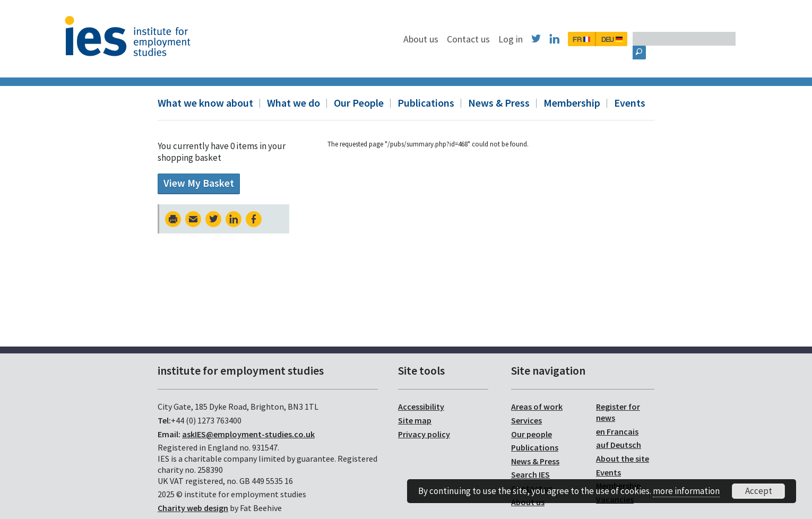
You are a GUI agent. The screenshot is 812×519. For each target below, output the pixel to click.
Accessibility (421, 406)
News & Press (499, 103)
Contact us (523, 39)
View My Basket (199, 183)
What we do (293, 103)
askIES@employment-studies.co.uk (248, 434)
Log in (565, 39)
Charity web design (193, 508)
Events (630, 103)
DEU (667, 39)
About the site (623, 459)
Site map (415, 420)
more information (686, 491)
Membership (572, 103)
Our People (359, 103)
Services (526, 420)
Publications (426, 103)
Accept (759, 491)
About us (476, 39)
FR (636, 39)
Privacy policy (424, 434)
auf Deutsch (619, 445)
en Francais (617, 431)
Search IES (530, 474)
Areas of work (537, 406)
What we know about (205, 103)
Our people (532, 434)
